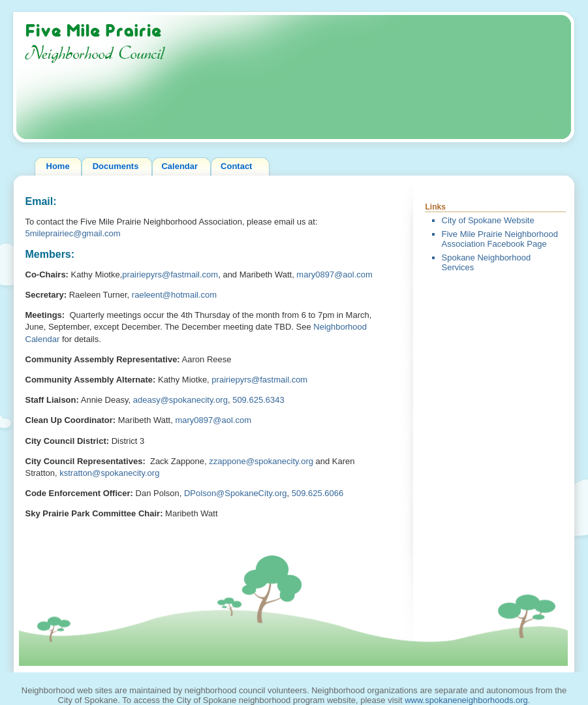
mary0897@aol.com (334, 274)
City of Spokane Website (488, 220)
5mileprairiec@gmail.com (73, 233)
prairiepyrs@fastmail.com (170, 274)
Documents (116, 166)
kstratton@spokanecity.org (109, 473)
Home (58, 166)
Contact (236, 166)
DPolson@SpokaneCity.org (235, 493)
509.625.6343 (258, 400)
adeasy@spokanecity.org (180, 400)
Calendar (179, 166)
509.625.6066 (318, 493)
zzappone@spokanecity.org (261, 461)
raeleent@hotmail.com (174, 295)
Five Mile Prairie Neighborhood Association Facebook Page (500, 239)
